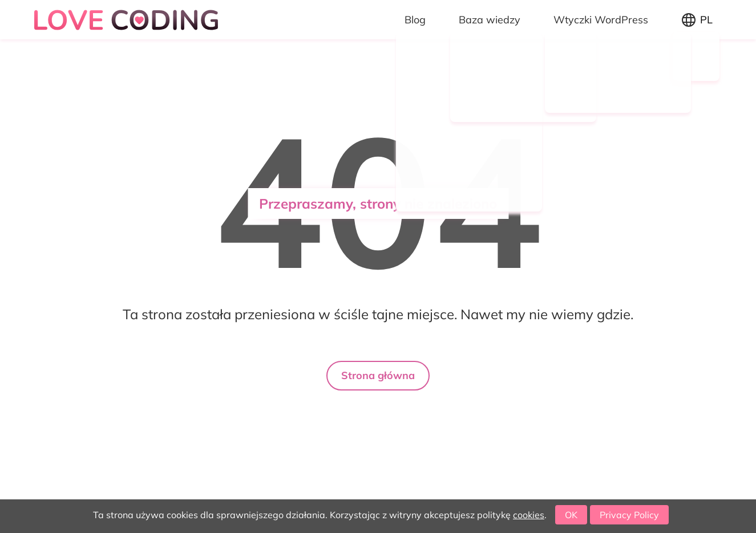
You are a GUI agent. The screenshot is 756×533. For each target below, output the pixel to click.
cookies (529, 515)
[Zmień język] (697, 20)
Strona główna (378, 375)
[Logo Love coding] (128, 20)
